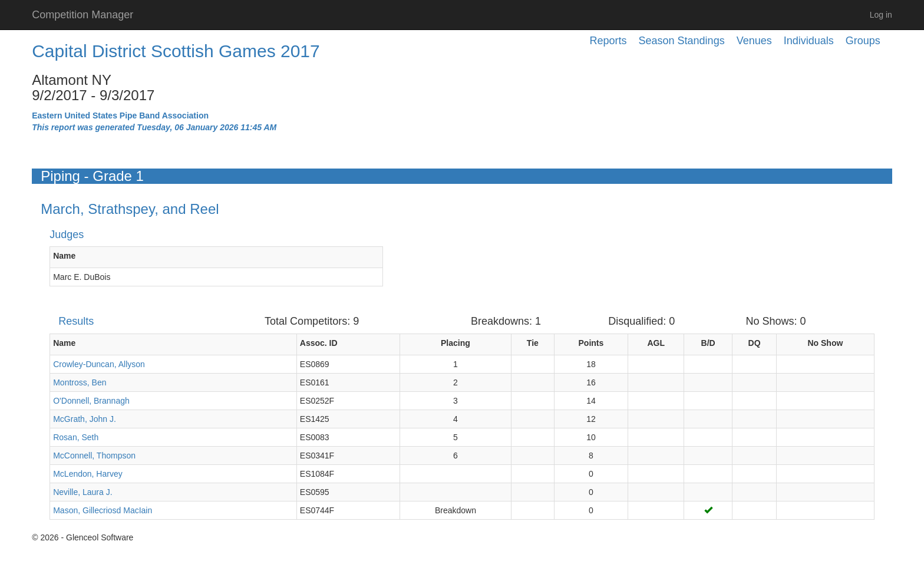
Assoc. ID (319, 343)
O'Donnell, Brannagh (91, 401)
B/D (708, 343)
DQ (755, 343)
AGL (656, 343)
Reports (608, 41)
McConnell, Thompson (94, 456)
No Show (825, 343)
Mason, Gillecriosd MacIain (103, 510)
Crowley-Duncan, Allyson (99, 364)
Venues (754, 41)
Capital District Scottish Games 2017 (176, 51)
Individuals (809, 41)
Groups (863, 41)
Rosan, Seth (76, 437)
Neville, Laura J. (82, 492)
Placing (456, 343)
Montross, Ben (80, 382)
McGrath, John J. (85, 419)
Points (591, 343)
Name (64, 256)
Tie (533, 343)
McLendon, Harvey (88, 474)
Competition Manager (82, 15)
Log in (881, 15)
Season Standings (682, 41)
